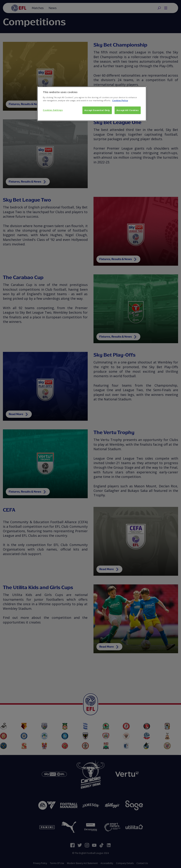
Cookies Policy (120, 100)
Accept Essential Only (97, 110)
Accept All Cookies (128, 110)
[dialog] (92, 104)
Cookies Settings (53, 110)
